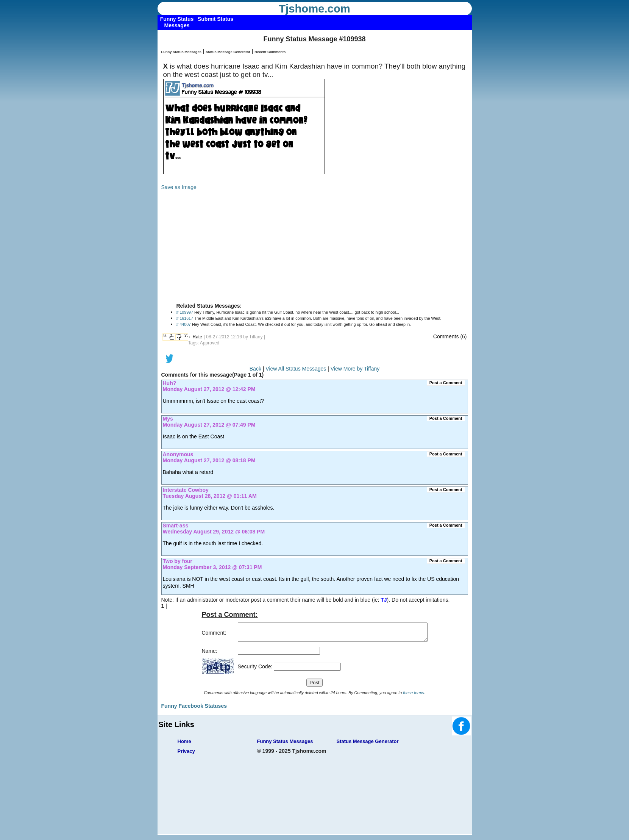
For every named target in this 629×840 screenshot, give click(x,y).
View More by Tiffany (355, 369)
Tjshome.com (314, 9)
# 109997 (185, 312)
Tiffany (256, 337)
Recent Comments (270, 52)
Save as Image (179, 187)
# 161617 (185, 318)
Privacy (186, 755)
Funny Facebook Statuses (194, 709)
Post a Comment (446, 383)
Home (184, 745)
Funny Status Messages (181, 52)
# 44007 (184, 324)
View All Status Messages (296, 369)
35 (186, 336)
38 (165, 336)
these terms (414, 696)
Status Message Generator (228, 52)
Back (255, 369)
